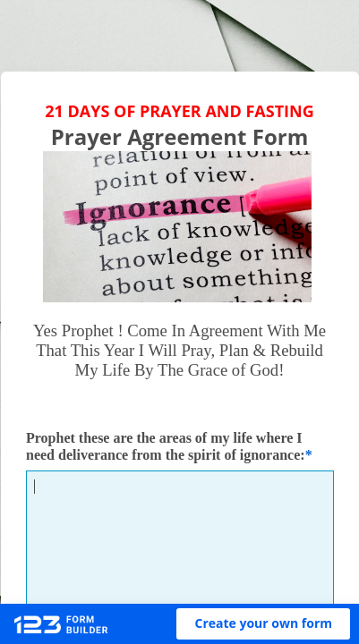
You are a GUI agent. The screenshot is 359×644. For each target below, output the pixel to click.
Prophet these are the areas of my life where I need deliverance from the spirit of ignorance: (166, 446)
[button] (263, 624)
